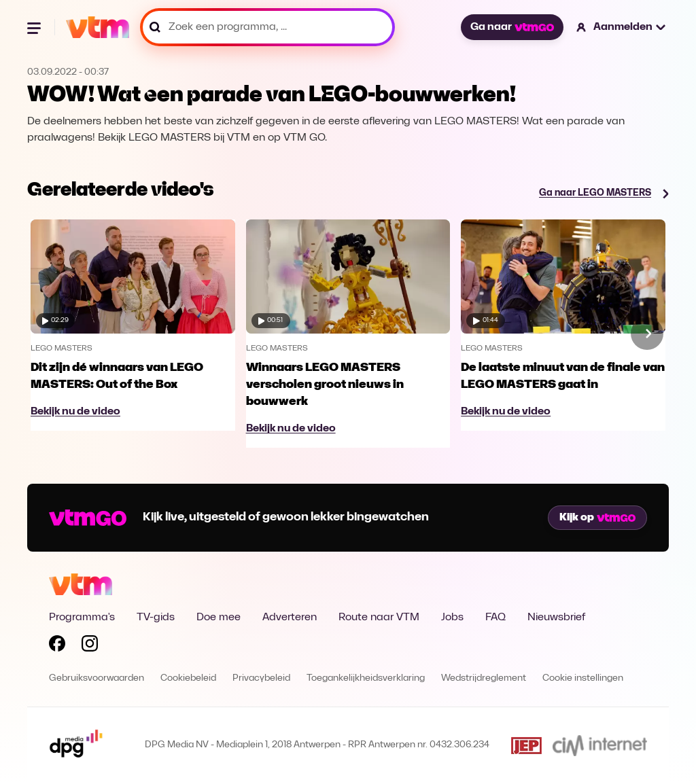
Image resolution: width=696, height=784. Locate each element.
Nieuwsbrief (556, 618)
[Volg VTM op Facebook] (57, 646)
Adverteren (290, 618)
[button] (622, 27)
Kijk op (597, 518)
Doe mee (219, 618)
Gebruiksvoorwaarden (97, 678)
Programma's (82, 618)
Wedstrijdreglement (484, 678)
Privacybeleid (261, 678)
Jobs (452, 618)
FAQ (495, 618)
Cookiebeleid (188, 678)
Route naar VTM (379, 618)
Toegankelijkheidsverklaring (366, 678)
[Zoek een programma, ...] (267, 27)
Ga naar (512, 27)
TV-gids (156, 618)
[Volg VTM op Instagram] (90, 646)
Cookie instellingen (583, 678)
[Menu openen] (35, 27)
